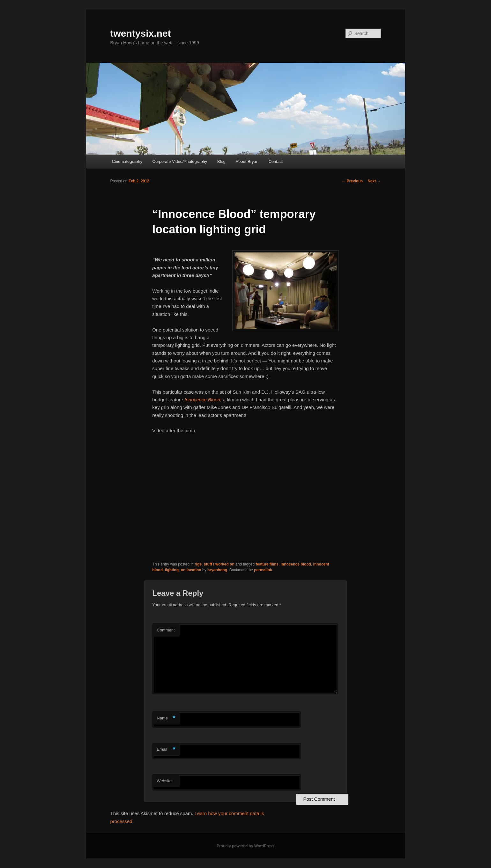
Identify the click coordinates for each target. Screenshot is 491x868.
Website (164, 781)
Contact (275, 161)
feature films (267, 564)
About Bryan (247, 161)
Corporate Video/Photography (180, 161)
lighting (172, 570)
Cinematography (127, 161)
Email (166, 750)
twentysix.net (141, 33)
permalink (263, 570)
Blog (221, 161)
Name (166, 718)
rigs (198, 564)
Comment (166, 630)
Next (374, 181)
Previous (352, 181)
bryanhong (217, 570)
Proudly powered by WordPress (245, 846)
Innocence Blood (202, 400)
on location (191, 570)
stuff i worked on (219, 564)
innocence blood (296, 564)
